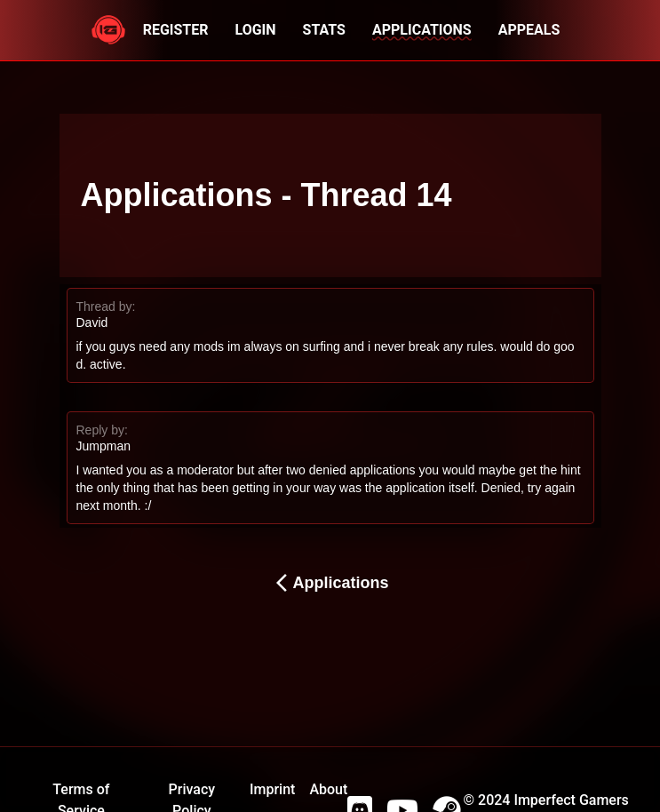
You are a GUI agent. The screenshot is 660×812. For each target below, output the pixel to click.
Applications (330, 583)
